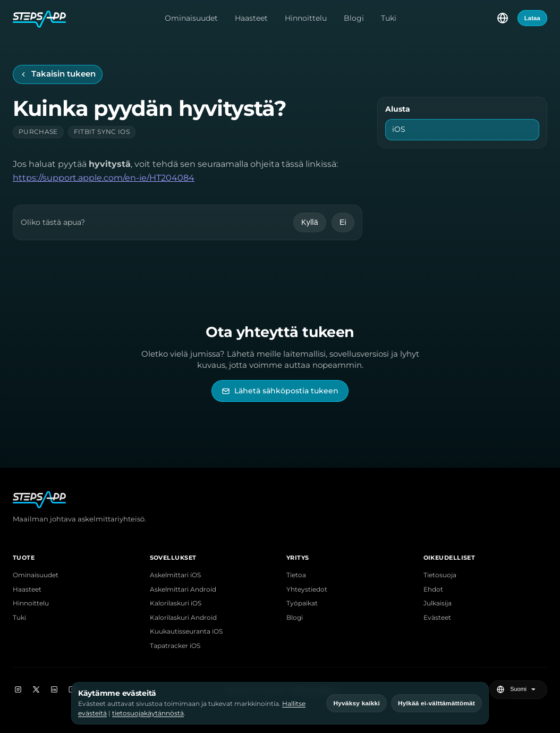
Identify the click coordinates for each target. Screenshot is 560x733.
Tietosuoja (440, 575)
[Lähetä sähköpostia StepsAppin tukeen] (280, 391)
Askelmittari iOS (175, 575)
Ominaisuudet (191, 18)
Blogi (354, 18)
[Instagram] (18, 689)
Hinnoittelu (306, 18)
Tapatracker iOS (175, 646)
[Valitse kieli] (503, 18)
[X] (36, 689)
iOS (399, 129)
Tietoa (296, 575)
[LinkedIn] (54, 689)
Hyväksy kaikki (357, 703)
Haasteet (251, 18)
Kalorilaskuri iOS (176, 603)
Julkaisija (438, 603)
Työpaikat (302, 603)
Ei (343, 222)
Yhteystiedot (307, 589)
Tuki (389, 18)
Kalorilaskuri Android (183, 618)
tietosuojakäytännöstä (148, 713)
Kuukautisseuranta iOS (186, 631)
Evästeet (437, 618)
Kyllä (310, 222)
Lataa (532, 18)
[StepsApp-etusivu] (39, 18)
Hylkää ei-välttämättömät (436, 703)
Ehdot (433, 589)
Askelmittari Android (183, 589)
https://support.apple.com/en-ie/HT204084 (104, 178)
